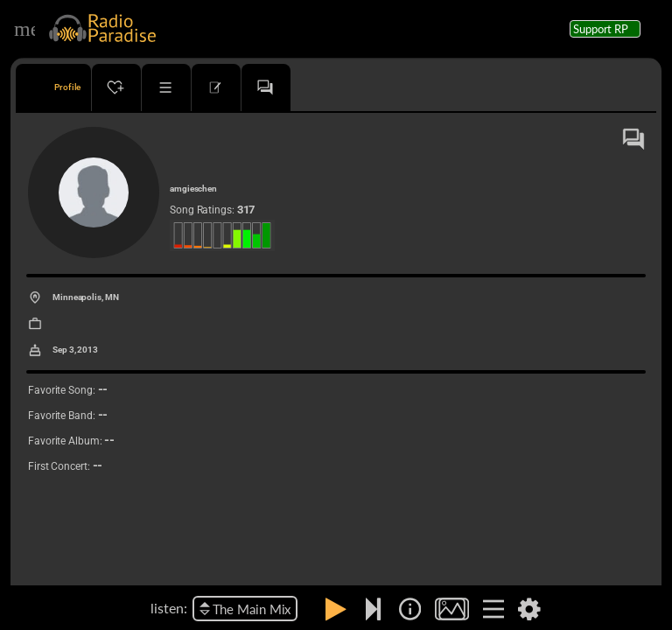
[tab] (53, 87)
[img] (410, 609)
